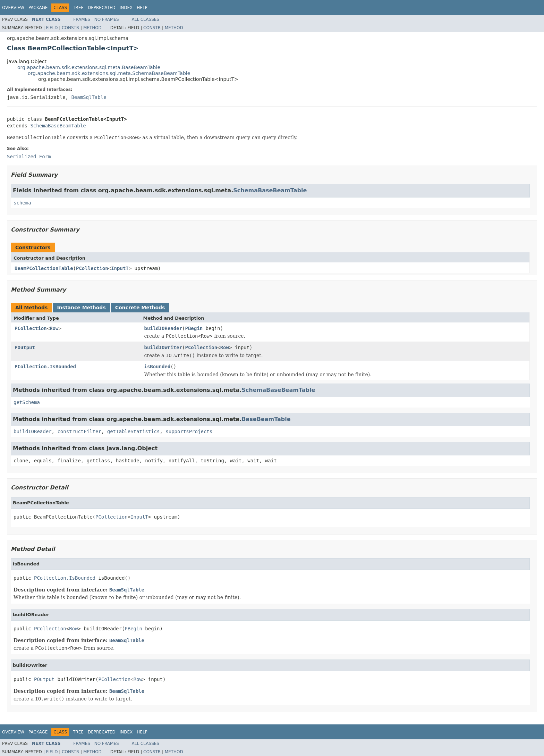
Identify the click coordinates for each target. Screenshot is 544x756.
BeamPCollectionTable (44, 268)
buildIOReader (163, 328)
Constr (70, 28)
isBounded (158, 367)
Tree (78, 8)
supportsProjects (189, 431)
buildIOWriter (163, 347)
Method (92, 28)
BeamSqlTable (89, 97)
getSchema (27, 402)
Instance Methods (81, 308)
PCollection (92, 268)
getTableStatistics (134, 431)
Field (52, 28)
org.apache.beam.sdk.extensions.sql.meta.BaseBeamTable (89, 67)
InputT (120, 268)
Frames (82, 19)
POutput (25, 347)
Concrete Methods (140, 308)
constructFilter (79, 431)
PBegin (194, 328)
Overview (13, 8)
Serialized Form (29, 157)
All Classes (146, 19)
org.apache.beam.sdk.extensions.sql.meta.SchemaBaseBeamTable (109, 73)
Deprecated (102, 8)
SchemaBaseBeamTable (58, 126)
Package (38, 8)
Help (142, 8)
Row (54, 328)
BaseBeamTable (266, 419)
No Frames (107, 19)
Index (126, 8)
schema (22, 203)
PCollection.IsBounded (45, 367)
